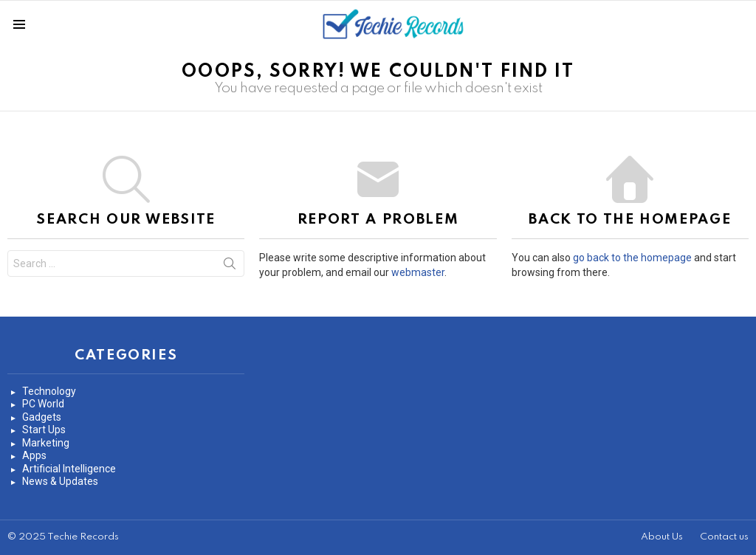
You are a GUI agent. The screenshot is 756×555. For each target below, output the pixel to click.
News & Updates (60, 481)
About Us (662, 537)
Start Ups (44, 430)
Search (230, 266)
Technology (49, 391)
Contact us (724, 537)
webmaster (418, 272)
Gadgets (42, 417)
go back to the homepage (632, 258)
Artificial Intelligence (69, 469)
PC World (43, 404)
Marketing (46, 443)
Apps (34, 455)
